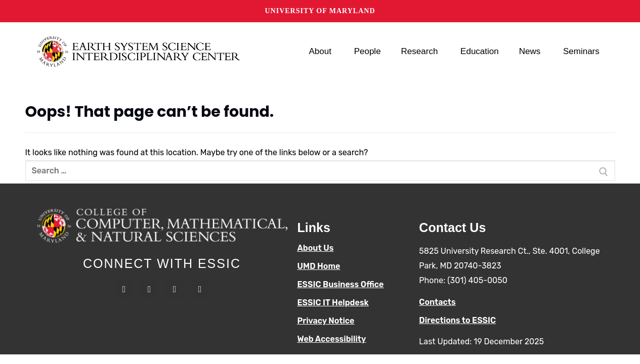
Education (480, 51)
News (531, 52)
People (368, 51)
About (321, 52)
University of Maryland (320, 11)
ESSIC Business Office (341, 284)
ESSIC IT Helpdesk (333, 303)
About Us (316, 248)
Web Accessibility (332, 339)
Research (421, 52)
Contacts (437, 302)
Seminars (583, 52)
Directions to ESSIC (457, 320)
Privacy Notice (326, 321)
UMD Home (319, 266)
